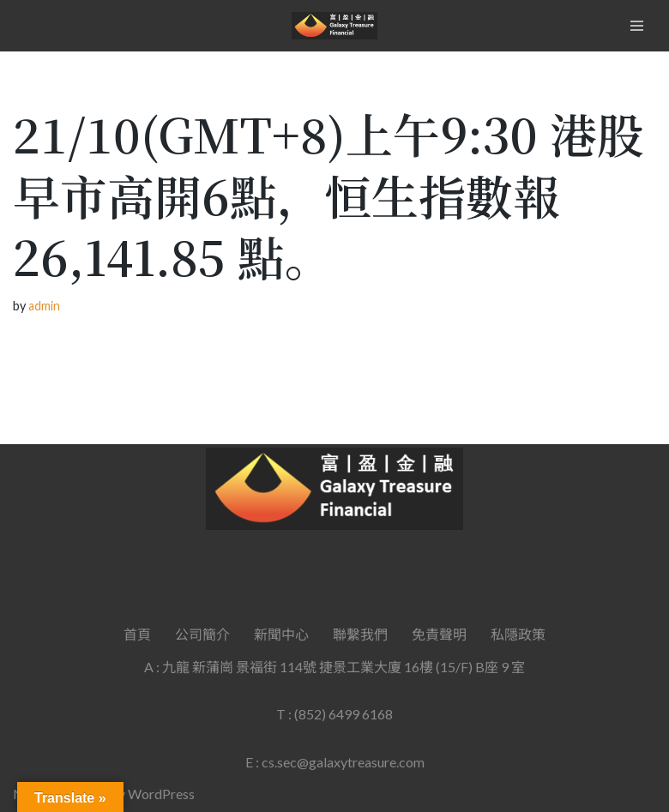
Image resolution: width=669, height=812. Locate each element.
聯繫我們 (360, 634)
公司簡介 (202, 634)
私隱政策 (518, 634)
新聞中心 (281, 634)
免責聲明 (439, 634)
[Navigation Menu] (637, 26)
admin (44, 306)
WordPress (161, 794)
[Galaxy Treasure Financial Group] (334, 26)
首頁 (137, 634)
